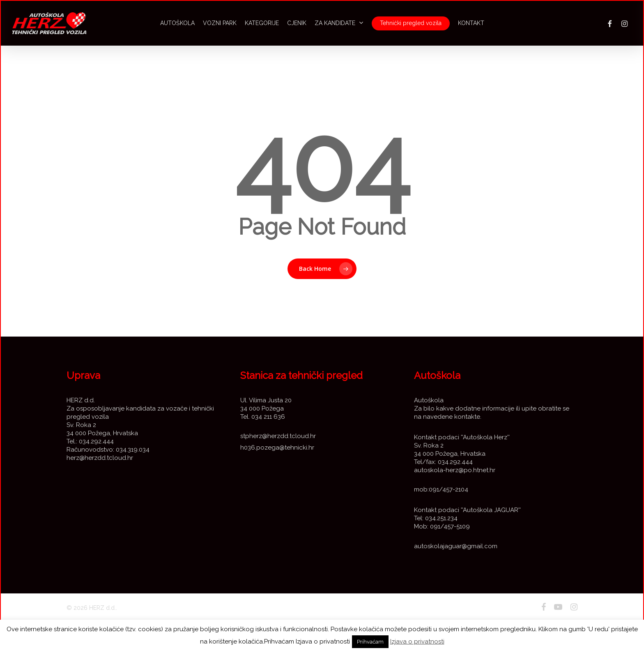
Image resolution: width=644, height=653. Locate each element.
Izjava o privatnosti (417, 641)
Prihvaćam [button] (370, 642)
